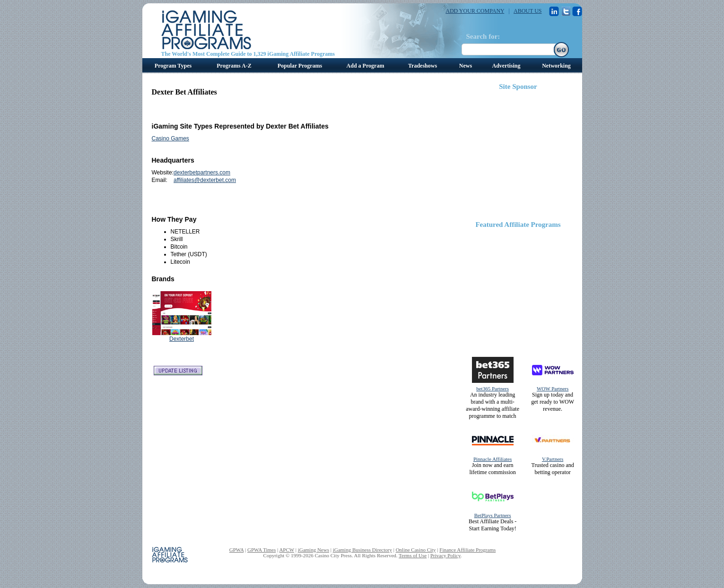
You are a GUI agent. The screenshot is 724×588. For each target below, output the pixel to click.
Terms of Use (413, 555)
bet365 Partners (493, 389)
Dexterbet (182, 339)
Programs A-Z (234, 66)
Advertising (506, 66)
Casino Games (170, 138)
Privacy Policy (445, 555)
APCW (287, 550)
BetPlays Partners (493, 515)
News (466, 66)
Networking (556, 66)
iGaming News (314, 550)
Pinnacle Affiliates (493, 459)
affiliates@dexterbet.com (205, 180)
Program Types (173, 66)
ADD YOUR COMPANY (475, 11)
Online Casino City (416, 550)
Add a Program (366, 66)
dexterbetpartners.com (202, 173)
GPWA (237, 550)
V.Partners (553, 459)
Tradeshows (423, 66)
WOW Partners (553, 389)
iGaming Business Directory (362, 550)
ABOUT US (528, 11)
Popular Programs (300, 66)
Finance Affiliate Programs (467, 550)
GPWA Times (262, 550)
